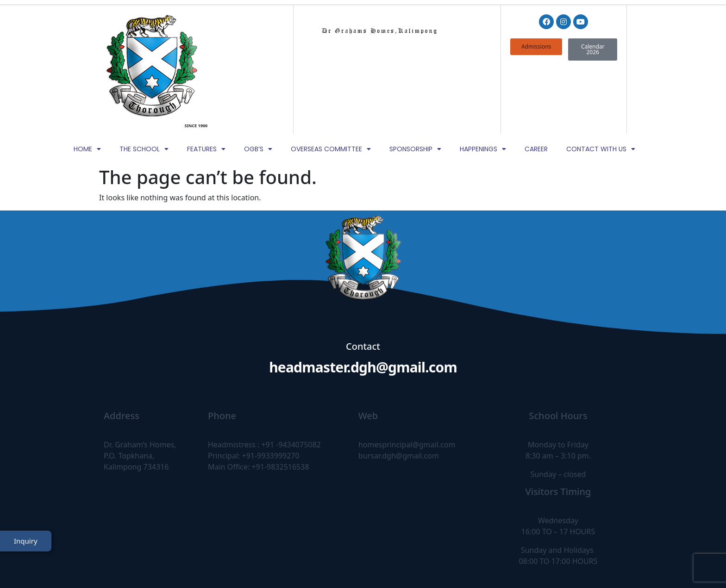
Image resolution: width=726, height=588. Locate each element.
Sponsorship (415, 82)
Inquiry (26, 557)
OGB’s (258, 82)
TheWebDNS (601, 563)
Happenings (483, 82)
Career (536, 82)
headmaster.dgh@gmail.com (363, 300)
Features (206, 82)
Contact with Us (601, 82)
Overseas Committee (331, 82)
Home (87, 82)
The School (144, 82)
